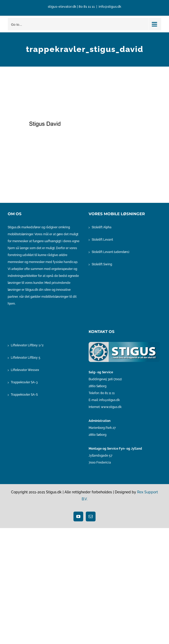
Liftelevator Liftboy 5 (26, 358)
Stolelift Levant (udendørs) (110, 252)
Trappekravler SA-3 (24, 382)
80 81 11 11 (87, 7)
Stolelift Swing (102, 264)
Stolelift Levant (102, 240)
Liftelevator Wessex (25, 370)
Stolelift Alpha (102, 227)
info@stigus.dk (110, 7)
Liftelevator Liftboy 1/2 (27, 345)
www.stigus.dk (111, 407)
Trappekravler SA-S (24, 395)
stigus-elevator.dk (62, 7)
